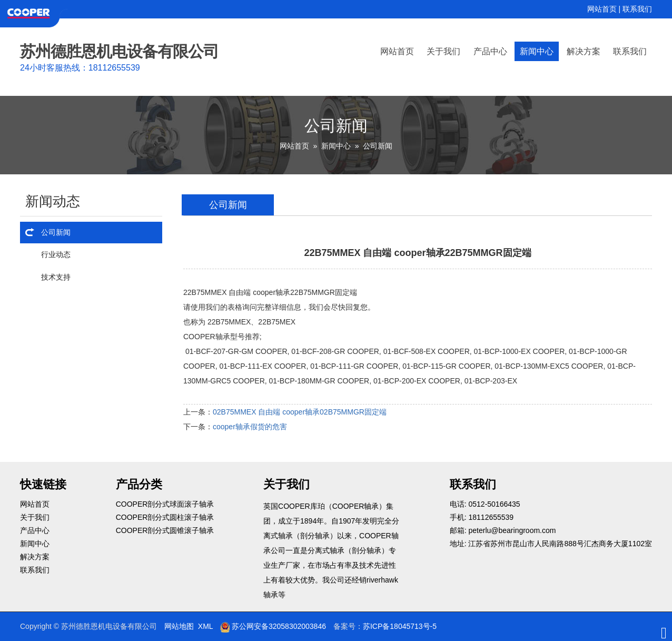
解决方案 (584, 51)
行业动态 (56, 254)
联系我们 (637, 9)
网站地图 (179, 626)
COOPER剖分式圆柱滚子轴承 (165, 517)
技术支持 (56, 277)
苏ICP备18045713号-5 (400, 626)
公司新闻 (378, 146)
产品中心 (490, 51)
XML (205, 626)
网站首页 (602, 9)
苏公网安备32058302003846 (273, 626)
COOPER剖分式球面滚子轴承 (165, 504)
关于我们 (443, 51)
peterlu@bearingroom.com (512, 530)
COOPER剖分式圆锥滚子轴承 (165, 530)
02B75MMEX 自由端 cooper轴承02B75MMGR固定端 (300, 412)
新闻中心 (537, 51)
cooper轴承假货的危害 (250, 427)
